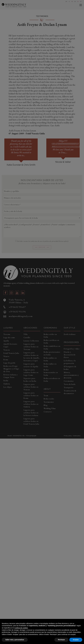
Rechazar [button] (61, 640)
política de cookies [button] (21, 628)
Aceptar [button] (76, 640)
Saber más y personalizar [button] (15, 640)
